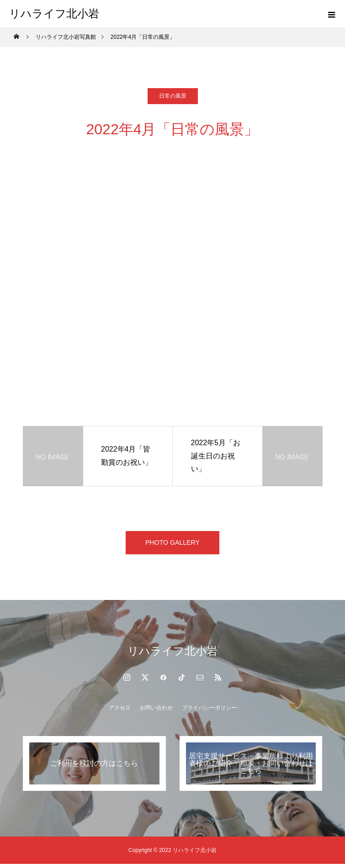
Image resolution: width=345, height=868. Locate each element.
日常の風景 (173, 96)
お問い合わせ (156, 712)
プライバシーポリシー (209, 712)
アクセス (120, 712)
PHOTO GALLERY (172, 544)
